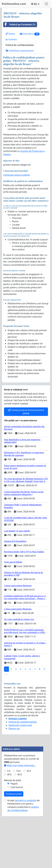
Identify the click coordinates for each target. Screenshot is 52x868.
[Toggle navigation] (46, 4)
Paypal (14, 835)
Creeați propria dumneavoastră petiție (26, 412)
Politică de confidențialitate (20, 45)
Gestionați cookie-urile (20, 725)
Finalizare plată (14, 846)
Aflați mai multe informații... (20, 817)
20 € (29, 823)
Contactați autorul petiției (17, 175)
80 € (20, 826)
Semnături (30, 34)
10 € (18, 823)
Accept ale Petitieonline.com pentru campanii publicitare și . (24, 857)
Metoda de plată (13, 832)
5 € (9, 823)
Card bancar (17, 839)
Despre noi (14, 728)
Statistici (11, 39)
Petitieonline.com (14, 4)
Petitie (10, 34)
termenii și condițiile (25, 852)
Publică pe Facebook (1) (19, 25)
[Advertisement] (26, 770)
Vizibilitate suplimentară (20, 51)
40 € (9, 826)
